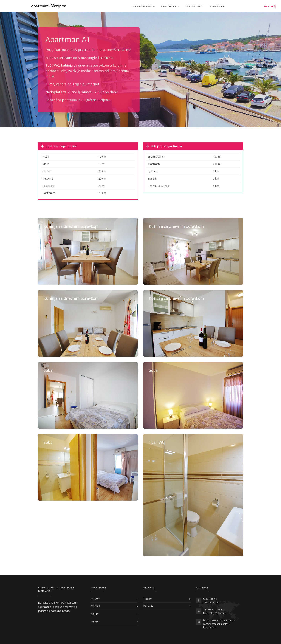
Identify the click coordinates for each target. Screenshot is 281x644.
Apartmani (142, 6)
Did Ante (148, 606)
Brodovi (168, 6)
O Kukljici (195, 6)
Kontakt (217, 6)
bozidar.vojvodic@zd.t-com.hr (219, 620)
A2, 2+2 (95, 606)
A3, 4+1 (95, 614)
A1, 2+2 (95, 599)
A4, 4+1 (95, 621)
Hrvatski (270, 6)
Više (88, 251)
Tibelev (148, 599)
